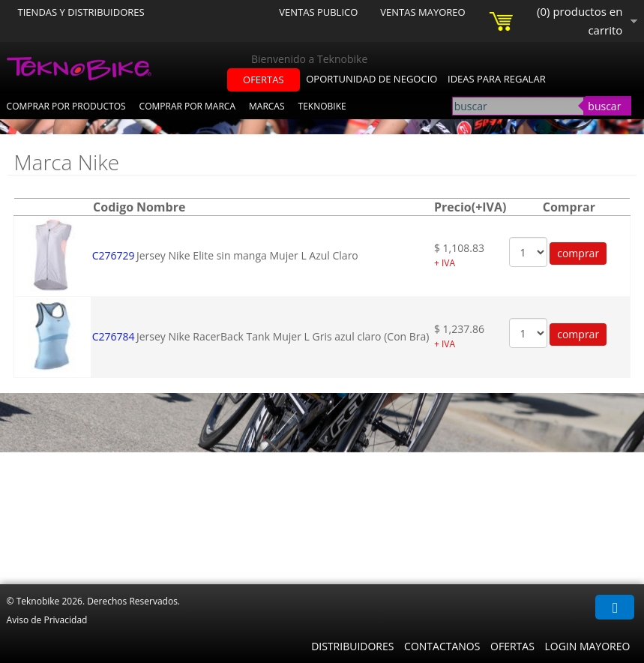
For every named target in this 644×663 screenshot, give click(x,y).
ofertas (264, 79)
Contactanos (442, 646)
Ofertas (512, 646)
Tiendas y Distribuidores (81, 12)
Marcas (267, 106)
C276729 (114, 255)
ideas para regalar (497, 79)
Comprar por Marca (187, 106)
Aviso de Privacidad (47, 620)
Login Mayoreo (587, 646)
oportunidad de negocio (371, 79)
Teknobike (322, 106)
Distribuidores (352, 646)
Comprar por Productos (66, 106)
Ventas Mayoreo (422, 12)
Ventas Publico (318, 12)
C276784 (114, 336)
